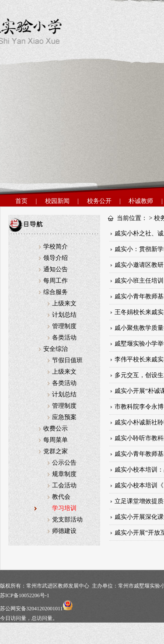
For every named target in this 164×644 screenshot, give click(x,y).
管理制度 (64, 326)
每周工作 (56, 281)
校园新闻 (57, 201)
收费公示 (56, 429)
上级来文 (64, 303)
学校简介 (56, 247)
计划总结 (64, 315)
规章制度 (64, 474)
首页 (21, 201)
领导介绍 (56, 258)
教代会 (61, 497)
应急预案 (64, 417)
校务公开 (99, 201)
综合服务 (56, 292)
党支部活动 (67, 520)
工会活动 (64, 485)
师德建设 (64, 531)
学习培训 (64, 508)
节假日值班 (67, 360)
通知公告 (56, 269)
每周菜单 (56, 440)
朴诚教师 (141, 201)
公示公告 (64, 463)
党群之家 (56, 451)
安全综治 (56, 349)
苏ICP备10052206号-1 (25, 595)
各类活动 (64, 338)
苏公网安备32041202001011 (36, 609)
